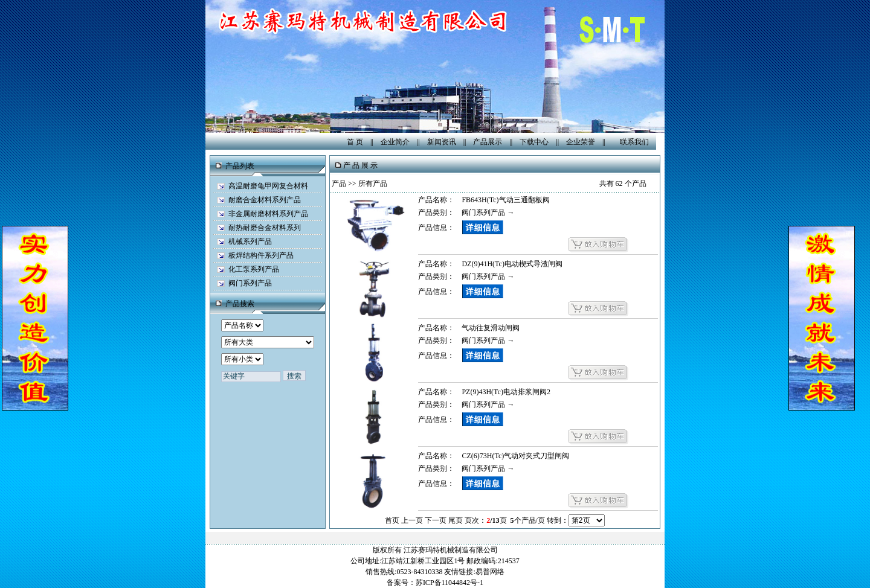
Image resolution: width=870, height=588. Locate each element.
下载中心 (534, 142)
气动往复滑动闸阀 (491, 328)
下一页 (436, 520)
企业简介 (395, 142)
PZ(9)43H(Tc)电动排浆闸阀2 (506, 392)
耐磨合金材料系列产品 (265, 200)
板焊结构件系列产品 (261, 255)
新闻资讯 (442, 142)
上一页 (412, 520)
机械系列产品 (250, 241)
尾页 (456, 520)
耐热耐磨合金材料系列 (265, 228)
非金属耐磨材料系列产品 (268, 214)
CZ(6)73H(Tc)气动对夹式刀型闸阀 (515, 456)
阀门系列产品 (250, 283)
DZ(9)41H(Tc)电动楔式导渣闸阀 (512, 264)
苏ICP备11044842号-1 (449, 583)
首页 (392, 520)
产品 (339, 184)
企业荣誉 (581, 142)
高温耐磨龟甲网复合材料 (268, 186)
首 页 (355, 142)
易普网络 (490, 572)
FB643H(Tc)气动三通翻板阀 (505, 200)
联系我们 (634, 142)
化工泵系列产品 (254, 269)
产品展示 (488, 142)
